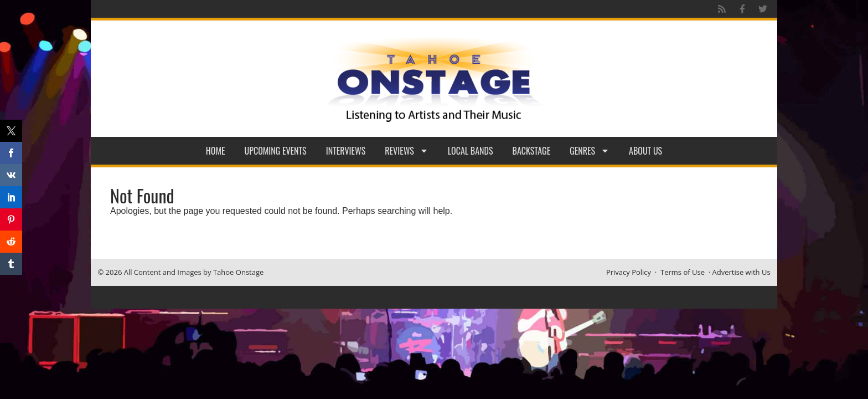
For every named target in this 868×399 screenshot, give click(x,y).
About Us (645, 151)
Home (216, 151)
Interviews (346, 151)
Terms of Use (683, 272)
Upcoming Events (276, 151)
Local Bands (471, 151)
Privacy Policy (629, 272)
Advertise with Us (742, 272)
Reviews (407, 151)
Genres (590, 151)
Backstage (532, 151)
